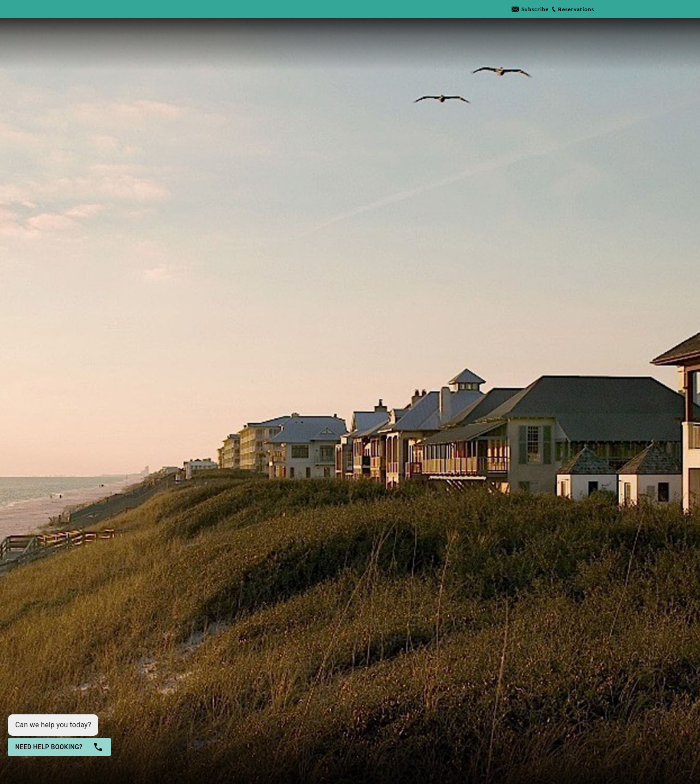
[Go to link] (530, 9)
